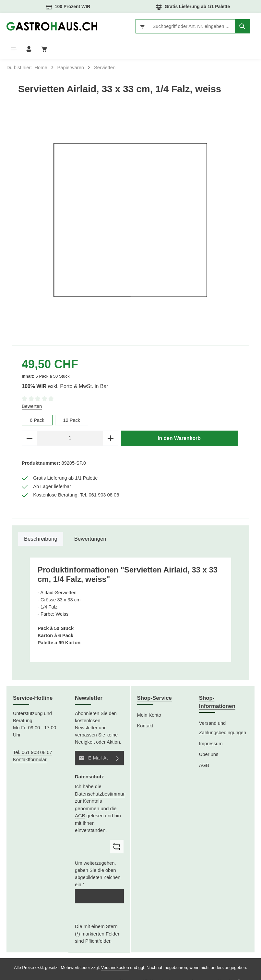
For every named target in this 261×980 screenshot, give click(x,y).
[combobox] (150, 26)
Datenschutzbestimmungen (104, 774)
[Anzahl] (70, 419)
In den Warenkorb (179, 419)
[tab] (41, 520)
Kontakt (145, 707)
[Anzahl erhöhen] (111, 419)
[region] (130, 201)
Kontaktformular (30, 740)
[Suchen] (195, 26)
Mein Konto (149, 696)
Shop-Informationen (217, 683)
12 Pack (72, 401)
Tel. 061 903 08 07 (33, 733)
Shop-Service (154, 679)
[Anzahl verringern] (29, 419)
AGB (80, 796)
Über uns (209, 735)
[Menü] (216, 26)
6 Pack (37, 401)
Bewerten (32, 387)
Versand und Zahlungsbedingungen (223, 709)
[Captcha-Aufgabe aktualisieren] (117, 827)
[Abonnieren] (118, 739)
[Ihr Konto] (232, 26)
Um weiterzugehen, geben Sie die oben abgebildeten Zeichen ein (98, 855)
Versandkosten (115, 948)
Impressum (211, 724)
